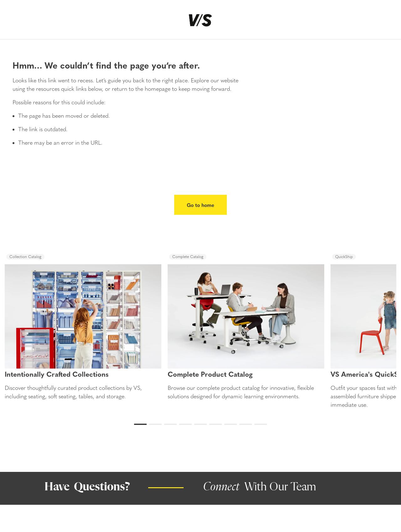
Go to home (200, 205)
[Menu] (15, 22)
